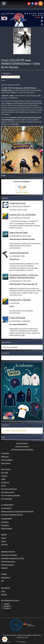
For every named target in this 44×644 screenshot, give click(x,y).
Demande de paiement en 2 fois (13, 558)
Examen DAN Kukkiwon (19, 253)
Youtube (7, 604)
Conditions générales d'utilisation (22, 449)
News (3, 591)
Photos (4, 538)
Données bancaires (8, 561)
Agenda (4, 594)
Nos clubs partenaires (9, 489)
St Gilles (25, 192)
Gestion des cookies (22, 446)
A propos (4, 544)
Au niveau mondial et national (12, 515)
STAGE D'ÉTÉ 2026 (17, 318)
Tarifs (3, 479)
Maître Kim (5, 457)
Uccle (18, 192)
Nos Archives (6, 463)
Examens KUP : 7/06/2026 (20, 300)
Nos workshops (7, 499)
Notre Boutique (7, 528)
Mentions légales (22, 443)
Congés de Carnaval (17, 203)
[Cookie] (5, 639)
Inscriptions (5, 482)
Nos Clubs (5, 473)
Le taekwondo (6, 508)
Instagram (7, 606)
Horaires (4, 476)
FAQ (3, 581)
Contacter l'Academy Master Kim (15, 431)
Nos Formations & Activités (11, 495)
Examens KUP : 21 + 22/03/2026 (23, 215)
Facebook (7, 608)
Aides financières (7, 565)
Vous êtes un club (8, 492)
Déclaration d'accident (9, 555)
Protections (5, 525)
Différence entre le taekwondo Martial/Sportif (17, 511)
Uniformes (5, 522)
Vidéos (4, 541)
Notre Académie (7, 460)
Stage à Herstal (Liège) (19, 232)
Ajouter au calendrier (11, 77)
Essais (3, 486)
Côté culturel (6, 577)
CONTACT (5, 568)
